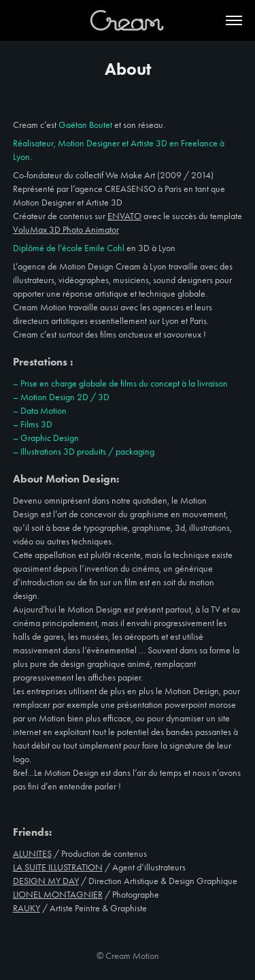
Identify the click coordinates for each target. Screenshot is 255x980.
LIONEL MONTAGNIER (58, 895)
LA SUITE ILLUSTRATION (58, 867)
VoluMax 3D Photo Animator (66, 230)
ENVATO (124, 216)
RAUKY (27, 908)
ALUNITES (32, 854)
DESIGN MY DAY (46, 881)
